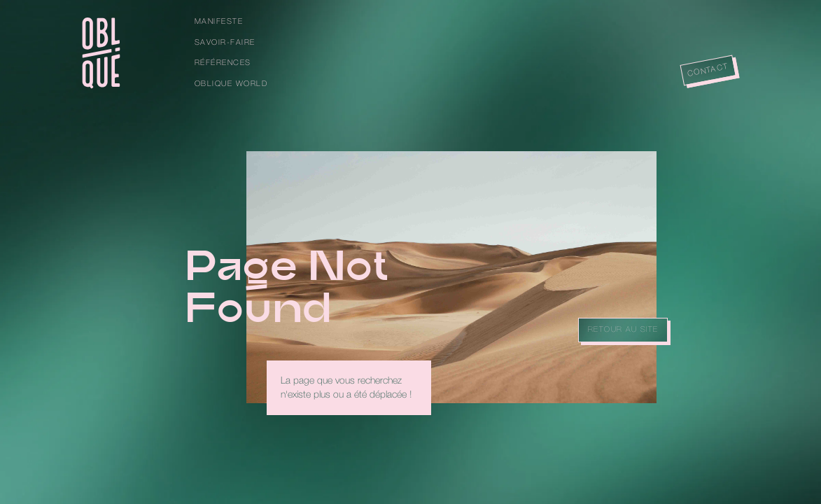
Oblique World (231, 84)
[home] (101, 53)
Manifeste (219, 22)
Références (223, 63)
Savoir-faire (225, 43)
